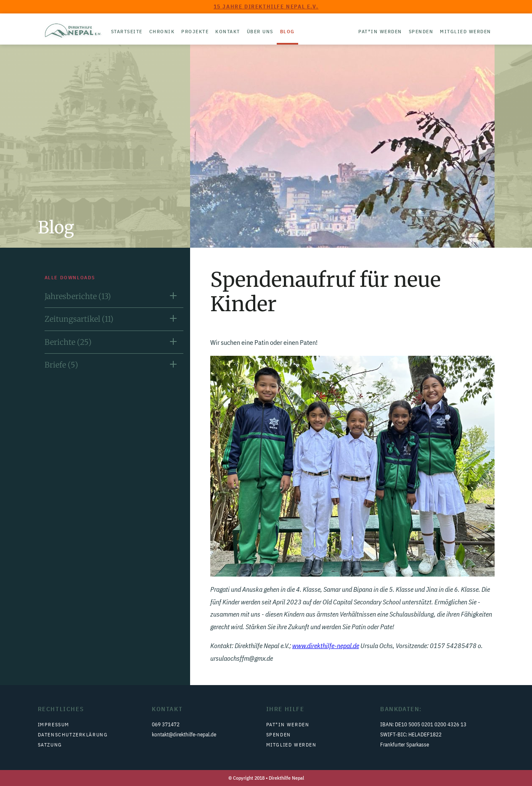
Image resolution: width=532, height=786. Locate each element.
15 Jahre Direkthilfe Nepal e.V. (266, 7)
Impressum (54, 724)
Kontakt (228, 31)
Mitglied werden (466, 31)
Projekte (195, 31)
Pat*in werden (380, 31)
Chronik (162, 31)
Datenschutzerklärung (73, 734)
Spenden (421, 31)
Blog (287, 31)
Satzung (50, 745)
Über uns (260, 31)
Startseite (127, 31)
